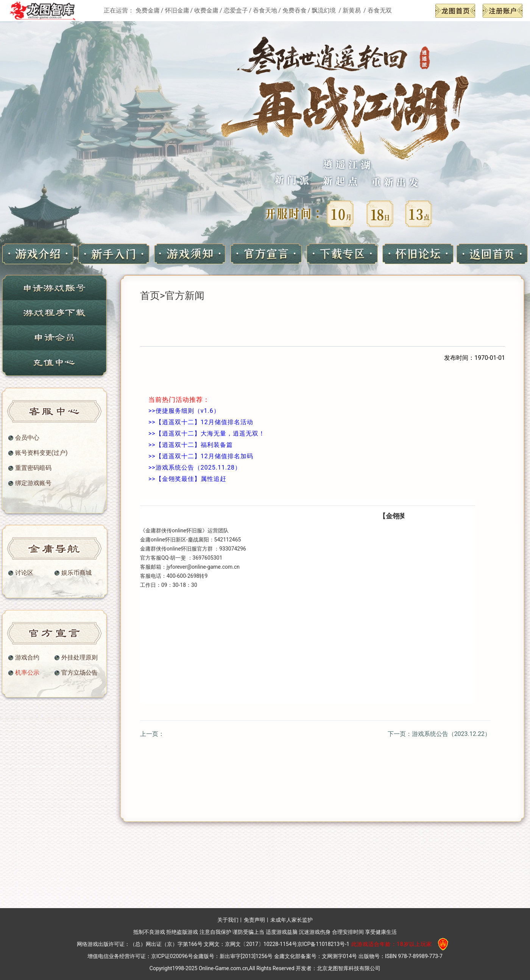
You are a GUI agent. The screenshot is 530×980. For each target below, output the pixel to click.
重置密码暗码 (33, 468)
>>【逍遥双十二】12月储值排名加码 (201, 456)
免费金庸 (148, 10)
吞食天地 (265, 10)
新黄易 (352, 10)
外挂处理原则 (79, 658)
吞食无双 (380, 10)
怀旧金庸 (177, 10)
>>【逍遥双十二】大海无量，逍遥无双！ (207, 433)
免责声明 (254, 920)
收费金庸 (206, 10)
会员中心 (27, 438)
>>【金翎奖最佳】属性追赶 (187, 479)
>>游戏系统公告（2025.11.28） (195, 467)
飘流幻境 (324, 10)
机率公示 (27, 673)
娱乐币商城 (76, 573)
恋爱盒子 (236, 10)
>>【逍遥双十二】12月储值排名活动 (201, 422)
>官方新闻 (182, 296)
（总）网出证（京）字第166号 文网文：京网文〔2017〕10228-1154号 (213, 944)
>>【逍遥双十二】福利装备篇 (191, 445)
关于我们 (228, 920)
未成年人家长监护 (291, 920)
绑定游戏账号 (33, 483)
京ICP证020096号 (172, 956)
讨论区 (24, 573)
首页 (150, 296)
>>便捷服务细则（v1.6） (184, 411)
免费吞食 (295, 10)
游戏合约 (27, 658)
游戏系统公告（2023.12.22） (451, 734)
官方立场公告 (79, 673)
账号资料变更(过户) (41, 453)
